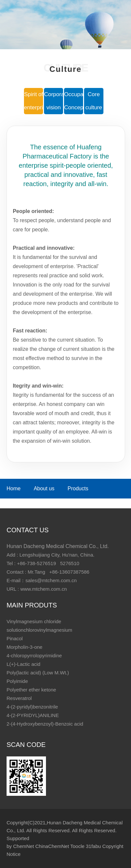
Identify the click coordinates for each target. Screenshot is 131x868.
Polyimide (17, 681)
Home (14, 488)
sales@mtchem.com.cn (51, 580)
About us (44, 488)
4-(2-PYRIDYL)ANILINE (33, 715)
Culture (15, 502)
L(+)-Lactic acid (23, 664)
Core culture (94, 101)
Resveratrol (19, 698)
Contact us (49, 502)
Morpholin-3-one (24, 647)
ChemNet (23, 846)
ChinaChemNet (52, 846)
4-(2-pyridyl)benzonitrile (32, 707)
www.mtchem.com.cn (44, 589)
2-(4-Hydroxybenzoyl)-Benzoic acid (45, 724)
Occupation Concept (74, 101)
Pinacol (15, 638)
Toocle (77, 846)
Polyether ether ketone (31, 690)
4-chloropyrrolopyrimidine (34, 656)
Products (78, 488)
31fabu (93, 846)
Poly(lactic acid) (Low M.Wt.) (38, 673)
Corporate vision (54, 101)
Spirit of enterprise (33, 101)
